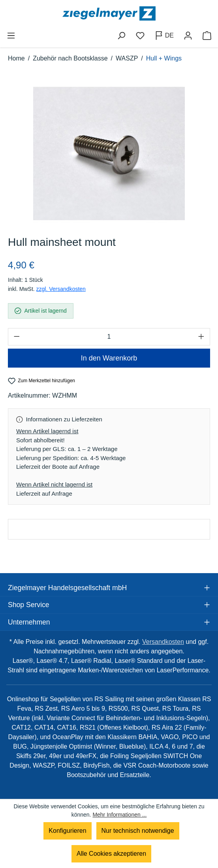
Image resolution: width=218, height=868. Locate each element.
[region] (109, 153)
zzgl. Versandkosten (61, 289)
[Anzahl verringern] (17, 337)
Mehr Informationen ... (119, 815)
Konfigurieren (67, 831)
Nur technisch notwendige (138, 831)
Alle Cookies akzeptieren (111, 854)
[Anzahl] (109, 337)
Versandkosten (163, 642)
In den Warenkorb (109, 358)
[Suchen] (121, 36)
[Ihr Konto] (188, 36)
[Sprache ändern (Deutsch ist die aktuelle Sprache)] (164, 36)
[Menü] (11, 36)
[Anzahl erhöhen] (201, 337)
